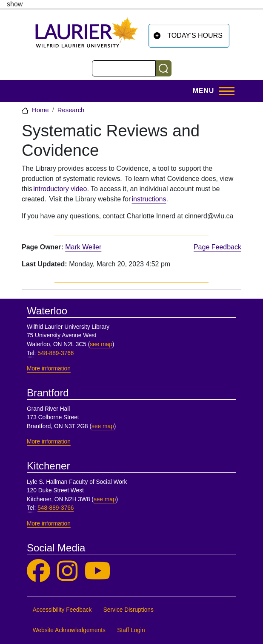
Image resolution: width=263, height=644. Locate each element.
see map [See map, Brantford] (103, 426)
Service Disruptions (129, 610)
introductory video (60, 189)
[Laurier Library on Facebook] (39, 571)
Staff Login (131, 630)
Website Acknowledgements (69, 630)
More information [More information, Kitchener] (49, 524)
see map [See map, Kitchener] (105, 499)
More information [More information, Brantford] (49, 442)
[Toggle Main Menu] (211, 91)
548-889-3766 (56, 353)
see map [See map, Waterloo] (101, 344)
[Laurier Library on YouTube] (97, 571)
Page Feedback (217, 247)
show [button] (15, 4)
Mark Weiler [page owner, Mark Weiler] (83, 247)
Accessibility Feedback (62, 610)
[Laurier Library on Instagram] (67, 571)
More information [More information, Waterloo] (49, 369)
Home (40, 110)
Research (71, 110)
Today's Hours (195, 35)
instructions (149, 199)
